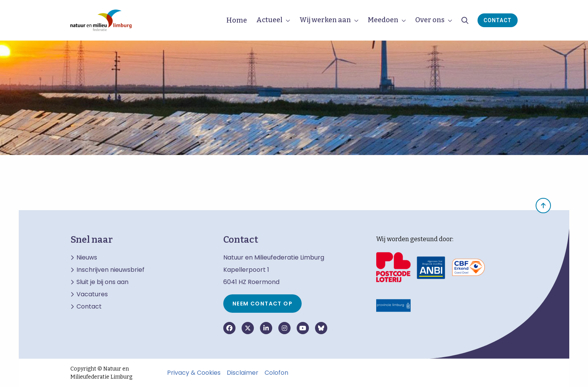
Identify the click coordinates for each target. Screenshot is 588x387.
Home (237, 20)
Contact (498, 20)
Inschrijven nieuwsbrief (110, 270)
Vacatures (92, 294)
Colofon (276, 373)
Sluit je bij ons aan (102, 282)
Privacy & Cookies (194, 373)
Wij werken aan (325, 20)
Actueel (269, 20)
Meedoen (383, 20)
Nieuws (87, 258)
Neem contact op (262, 304)
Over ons (430, 20)
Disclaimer (243, 373)
